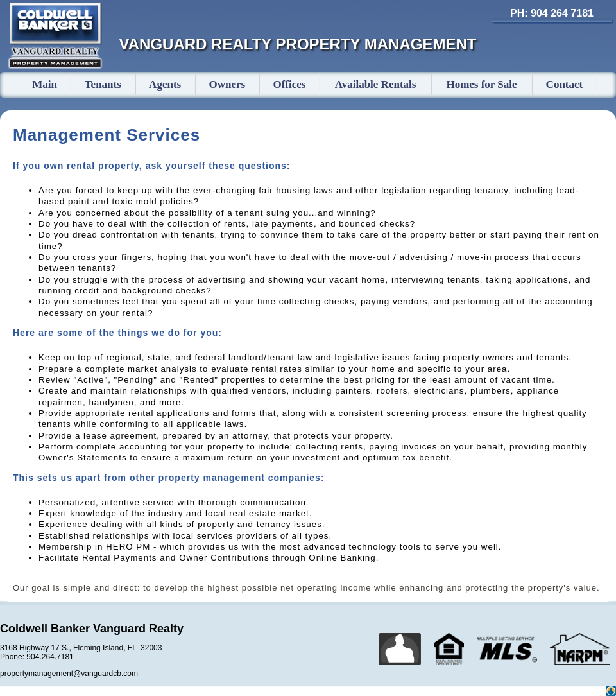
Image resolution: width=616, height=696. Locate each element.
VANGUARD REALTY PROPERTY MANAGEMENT (298, 44)
